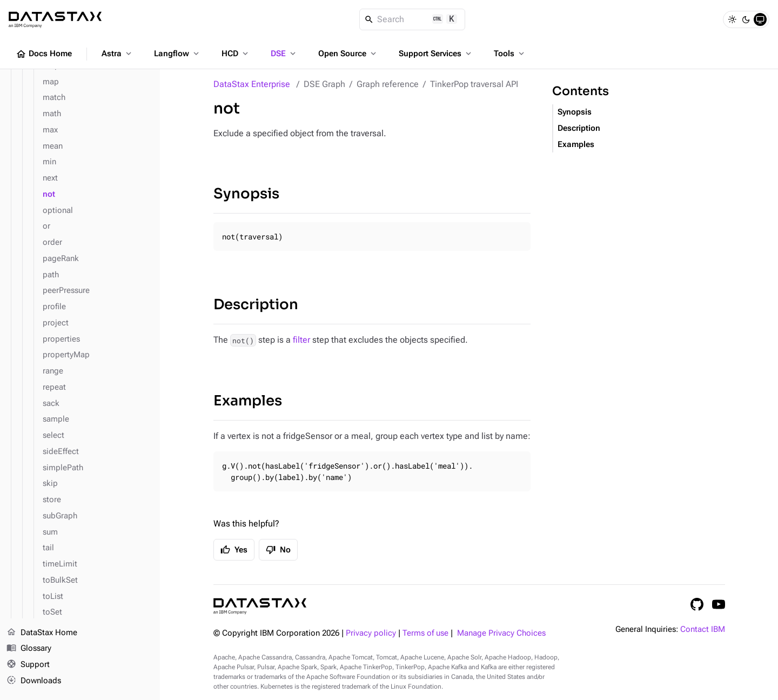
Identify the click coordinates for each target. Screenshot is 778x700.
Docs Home (44, 54)
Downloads (34, 681)
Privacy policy (371, 633)
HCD (236, 54)
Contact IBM (703, 629)
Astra (118, 54)
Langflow (177, 54)
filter (301, 340)
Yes (234, 550)
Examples (248, 401)
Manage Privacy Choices (501, 633)
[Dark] (746, 19)
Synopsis (246, 194)
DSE (284, 54)
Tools (510, 54)
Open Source (348, 54)
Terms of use (425, 633)
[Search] (413, 19)
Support (28, 665)
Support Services (436, 54)
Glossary (29, 649)
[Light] (732, 19)
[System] (760, 19)
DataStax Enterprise (252, 84)
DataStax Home (42, 633)
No (278, 550)
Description (256, 305)
